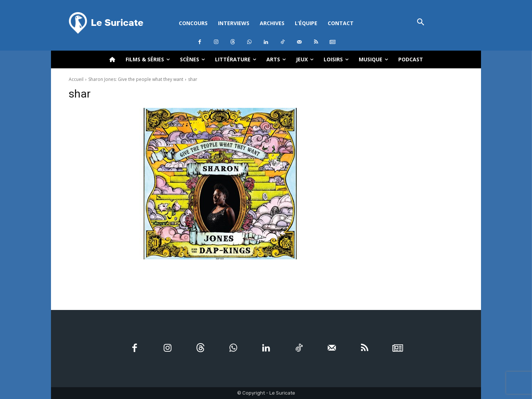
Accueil (76, 79)
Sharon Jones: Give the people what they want (136, 79)
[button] (421, 23)
